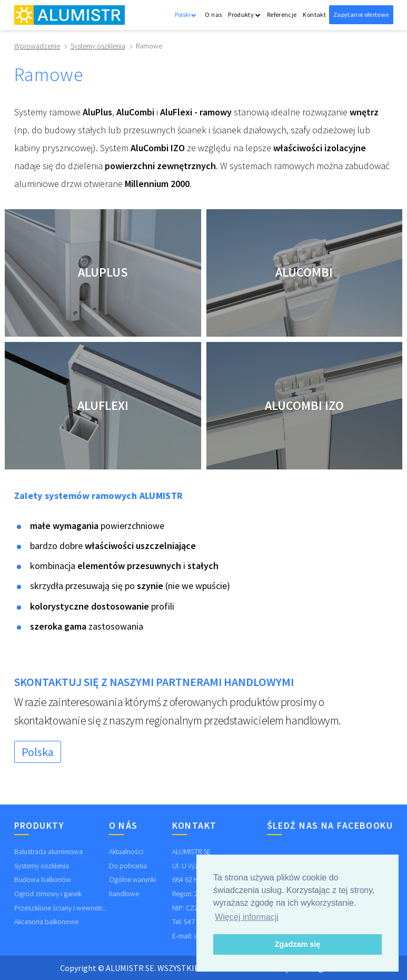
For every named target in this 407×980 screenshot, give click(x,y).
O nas (213, 14)
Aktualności (126, 851)
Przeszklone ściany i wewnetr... (60, 908)
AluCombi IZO (304, 405)
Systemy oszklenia (98, 46)
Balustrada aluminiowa (48, 851)
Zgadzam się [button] (297, 944)
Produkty (244, 14)
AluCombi (304, 272)
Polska (38, 752)
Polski (186, 14)
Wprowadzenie (37, 46)
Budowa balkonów (43, 879)
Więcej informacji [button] (247, 917)
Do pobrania (128, 866)
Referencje (282, 14)
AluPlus (103, 272)
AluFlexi (103, 405)
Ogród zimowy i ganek (48, 894)
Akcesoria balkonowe (46, 922)
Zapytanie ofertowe (361, 14)
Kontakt (314, 14)
